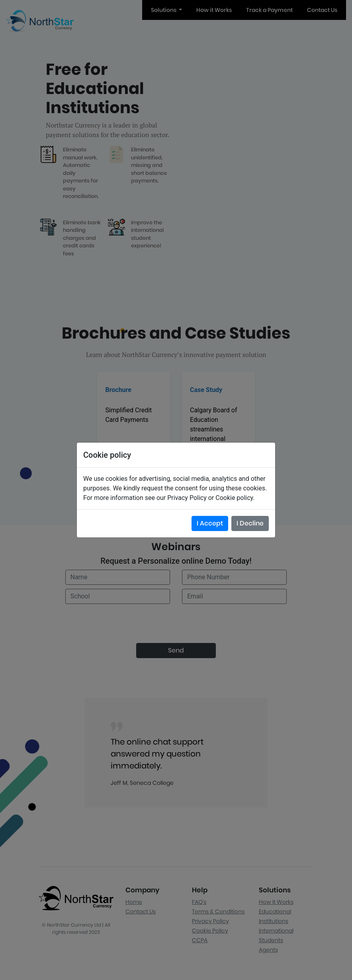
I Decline (250, 523)
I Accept (210, 523)
